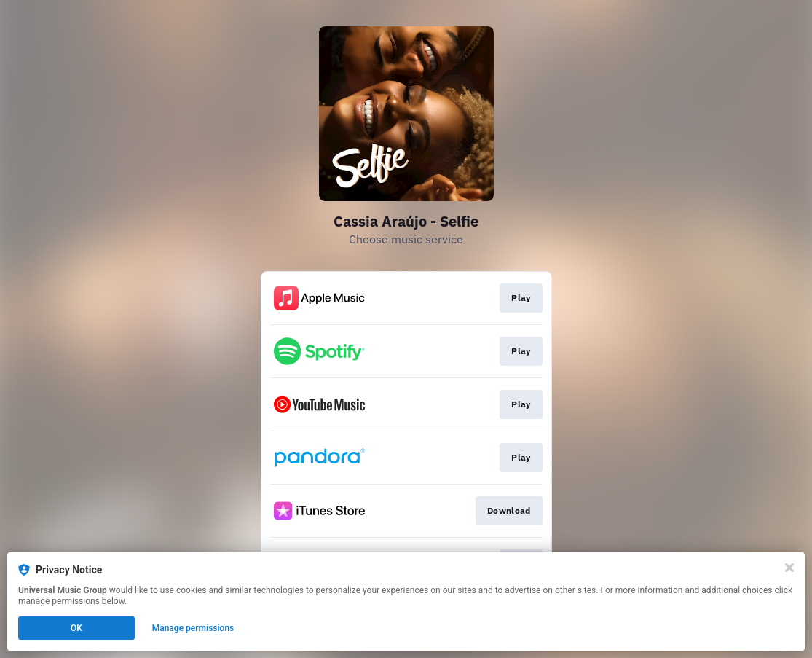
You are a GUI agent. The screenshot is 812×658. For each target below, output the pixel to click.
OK (76, 628)
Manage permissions (193, 628)
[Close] (789, 568)
